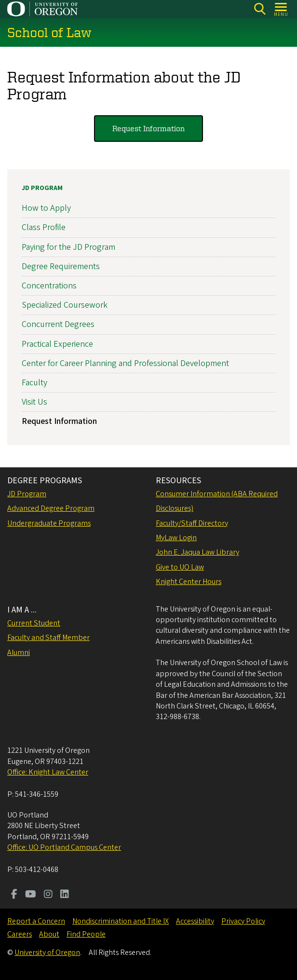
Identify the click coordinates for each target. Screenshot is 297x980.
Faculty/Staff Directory (192, 523)
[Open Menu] (281, 9)
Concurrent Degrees (58, 324)
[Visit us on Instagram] (48, 895)
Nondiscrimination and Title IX (121, 921)
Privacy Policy (243, 921)
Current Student (34, 623)
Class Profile (44, 228)
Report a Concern (36, 921)
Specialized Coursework (65, 305)
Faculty (34, 383)
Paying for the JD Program (68, 247)
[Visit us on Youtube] (31, 895)
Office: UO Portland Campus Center (64, 847)
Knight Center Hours (189, 582)
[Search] (260, 9)
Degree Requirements (61, 266)
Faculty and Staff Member (48, 638)
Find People (86, 934)
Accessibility (195, 921)
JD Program (42, 188)
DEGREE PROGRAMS (45, 481)
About (49, 934)
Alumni (19, 653)
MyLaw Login (176, 538)
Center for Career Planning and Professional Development (125, 363)
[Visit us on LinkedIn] (65, 895)
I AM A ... (22, 610)
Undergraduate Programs (49, 523)
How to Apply (46, 208)
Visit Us (34, 402)
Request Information (148, 129)
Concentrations (49, 286)
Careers (20, 934)
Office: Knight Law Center (48, 772)
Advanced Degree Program (51, 508)
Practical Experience (57, 344)
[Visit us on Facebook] (14, 895)
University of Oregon (47, 953)
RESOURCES (178, 481)
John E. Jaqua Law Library (197, 552)
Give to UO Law (180, 567)
